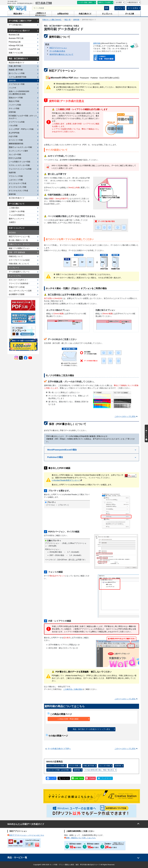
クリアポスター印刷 (17, 84)
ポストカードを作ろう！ (18, 280)
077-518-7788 (44, 3)
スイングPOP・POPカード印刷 (21, 129)
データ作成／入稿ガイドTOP (20, 21)
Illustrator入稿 (14, 35)
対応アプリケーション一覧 (19, 237)
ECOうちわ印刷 (15, 158)
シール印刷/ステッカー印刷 (19, 162)
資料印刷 (97, 43)
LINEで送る (78, 778)
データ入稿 (130, 14)
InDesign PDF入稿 (16, 46)
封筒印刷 (118, 766)
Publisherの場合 (55, 457)
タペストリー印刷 (16, 140)
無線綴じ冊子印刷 (16, 70)
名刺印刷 (77, 770)
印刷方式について (16, 256)
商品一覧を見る (99, 770)
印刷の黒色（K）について (19, 264)
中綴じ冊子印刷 (89, 766)
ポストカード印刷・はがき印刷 (58, 770)
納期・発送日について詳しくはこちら (81, 838)
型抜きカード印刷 (16, 98)
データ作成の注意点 (57, 51)
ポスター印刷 (74, 766)
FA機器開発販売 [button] (132, 2)
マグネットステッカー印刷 (19, 165)
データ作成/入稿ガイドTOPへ (59, 749)
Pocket (92, 778)
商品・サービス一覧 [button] (17, 857)
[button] (19, 14)
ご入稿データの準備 (17, 211)
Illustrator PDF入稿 (16, 38)
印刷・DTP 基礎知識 (17, 252)
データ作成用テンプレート (19, 272)
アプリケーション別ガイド (19, 31)
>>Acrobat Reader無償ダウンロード (66, 480)
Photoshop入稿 (15, 42)
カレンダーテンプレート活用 (20, 291)
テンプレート (107, 14)
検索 (107, 8)
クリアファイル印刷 (17, 122)
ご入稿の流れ (14, 208)
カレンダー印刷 (105, 766)
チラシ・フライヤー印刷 (56, 766)
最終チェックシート (17, 219)
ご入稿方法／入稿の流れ (73, 689)
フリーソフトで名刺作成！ (19, 283)
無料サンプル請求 (105, 2)
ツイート (65, 778)
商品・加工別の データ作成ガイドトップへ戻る (91, 729)
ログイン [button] (119, 8)
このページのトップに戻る (125, 416)
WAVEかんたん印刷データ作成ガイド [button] (26, 824)
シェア (53, 778)
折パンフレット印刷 (17, 73)
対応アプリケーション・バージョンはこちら (27, 835)
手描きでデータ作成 (17, 287)
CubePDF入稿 (14, 49)
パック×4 (12, 88)
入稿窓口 (12, 222)
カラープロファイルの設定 (19, 260)
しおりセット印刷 (16, 180)
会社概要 (119, 2)
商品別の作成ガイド (17, 63)
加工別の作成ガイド (17, 198)
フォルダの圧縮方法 (17, 215)
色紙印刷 (12, 173)
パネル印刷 (13, 126)
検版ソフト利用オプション (19, 248)
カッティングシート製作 (18, 151)
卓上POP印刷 (14, 133)
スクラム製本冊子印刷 (17, 77)
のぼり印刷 (13, 136)
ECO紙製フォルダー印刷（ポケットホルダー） (23, 117)
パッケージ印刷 (15, 105)
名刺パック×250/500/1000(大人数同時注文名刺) (19, 93)
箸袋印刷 (12, 194)
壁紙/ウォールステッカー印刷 (20, 147)
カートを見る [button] (133, 8)
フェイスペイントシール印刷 (20, 169)
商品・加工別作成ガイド (18, 59)
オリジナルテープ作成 (17, 183)
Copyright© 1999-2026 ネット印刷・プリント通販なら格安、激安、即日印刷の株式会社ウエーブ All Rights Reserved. (74, 865)
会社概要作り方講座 (17, 294)
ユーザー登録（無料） (86, 2)
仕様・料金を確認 (68, 719)
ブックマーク (106, 778)
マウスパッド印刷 (16, 176)
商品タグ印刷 (14, 101)
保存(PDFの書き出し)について (61, 54)
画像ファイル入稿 (16, 53)
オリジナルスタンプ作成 (18, 191)
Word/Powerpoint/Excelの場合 (62, 450)
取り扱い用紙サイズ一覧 (18, 240)
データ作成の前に (16, 25)
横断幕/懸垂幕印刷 (16, 144)
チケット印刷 (14, 108)
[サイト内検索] (68, 8)
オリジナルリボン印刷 (17, 187)
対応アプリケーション (58, 48)
